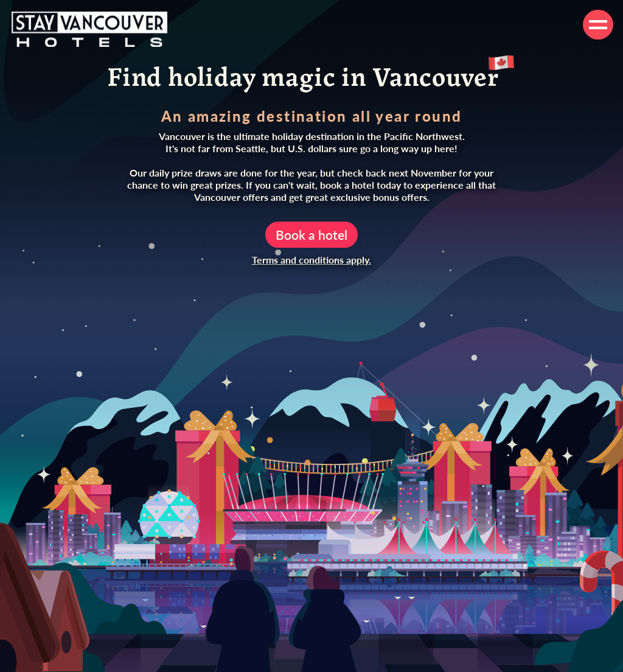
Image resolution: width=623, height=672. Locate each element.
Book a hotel (311, 235)
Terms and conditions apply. (311, 260)
